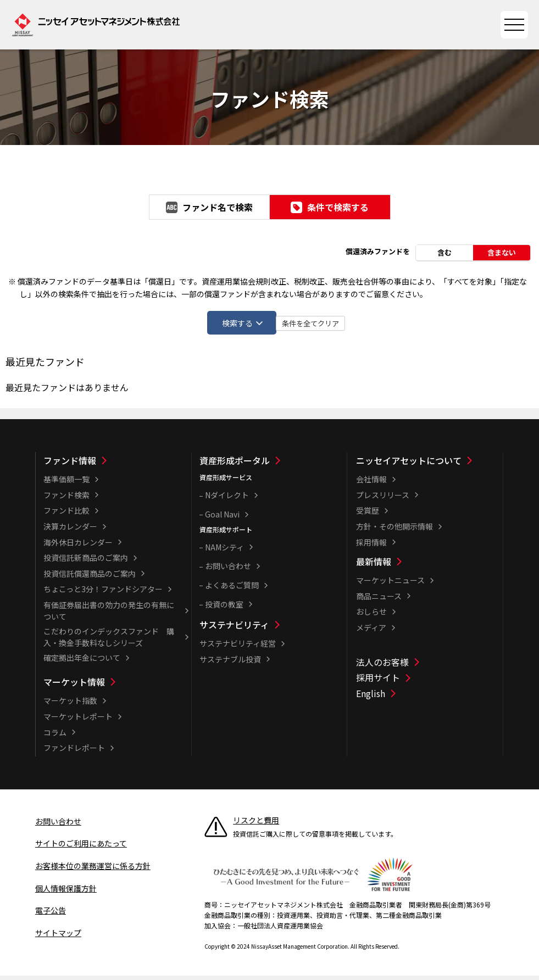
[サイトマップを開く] (514, 25)
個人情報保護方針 (66, 893)
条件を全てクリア (365, 324)
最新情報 (374, 566)
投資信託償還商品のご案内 (90, 578)
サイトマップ (58, 938)
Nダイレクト (227, 500)
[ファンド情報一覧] (116, 465)
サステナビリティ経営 (238, 648)
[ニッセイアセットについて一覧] (429, 465)
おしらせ (371, 616)
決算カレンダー (70, 531)
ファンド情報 (70, 465)
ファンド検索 (66, 500)
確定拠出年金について (82, 662)
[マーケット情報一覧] (116, 687)
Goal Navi (222, 519)
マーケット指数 (70, 705)
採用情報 (371, 547)
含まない (502, 252)
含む (444, 252)
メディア (371, 632)
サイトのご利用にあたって (81, 848)
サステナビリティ (234, 630)
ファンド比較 (66, 515)
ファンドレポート (74, 753)
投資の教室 (224, 609)
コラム (55, 737)
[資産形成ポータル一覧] (272, 465)
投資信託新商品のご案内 (86, 563)
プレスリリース (383, 500)
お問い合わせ (228, 571)
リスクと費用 (256, 825)
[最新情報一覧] (429, 566)
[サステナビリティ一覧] (272, 630)
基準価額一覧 (66, 484)
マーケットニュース (390, 585)
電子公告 (51, 915)
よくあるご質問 (232, 590)
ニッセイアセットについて (409, 465)
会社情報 (371, 484)
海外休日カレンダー (78, 547)
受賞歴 (368, 515)
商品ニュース (379, 601)
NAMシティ (224, 552)
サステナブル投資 (230, 664)
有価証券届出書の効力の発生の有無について (109, 616)
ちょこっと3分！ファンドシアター (103, 594)
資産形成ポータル (235, 465)
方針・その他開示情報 (394, 531)
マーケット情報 (74, 687)
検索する (231, 324)
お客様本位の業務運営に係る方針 (93, 871)
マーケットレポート (78, 721)
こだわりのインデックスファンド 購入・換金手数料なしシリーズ (109, 642)
